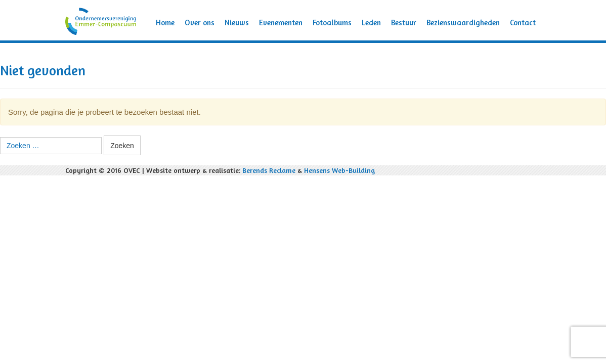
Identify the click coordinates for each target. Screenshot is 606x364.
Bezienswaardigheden (463, 22)
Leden (371, 22)
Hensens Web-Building (339, 170)
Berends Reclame (269, 170)
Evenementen (281, 22)
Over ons (200, 22)
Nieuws (237, 22)
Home (165, 22)
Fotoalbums (332, 22)
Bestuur (404, 22)
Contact (523, 22)
